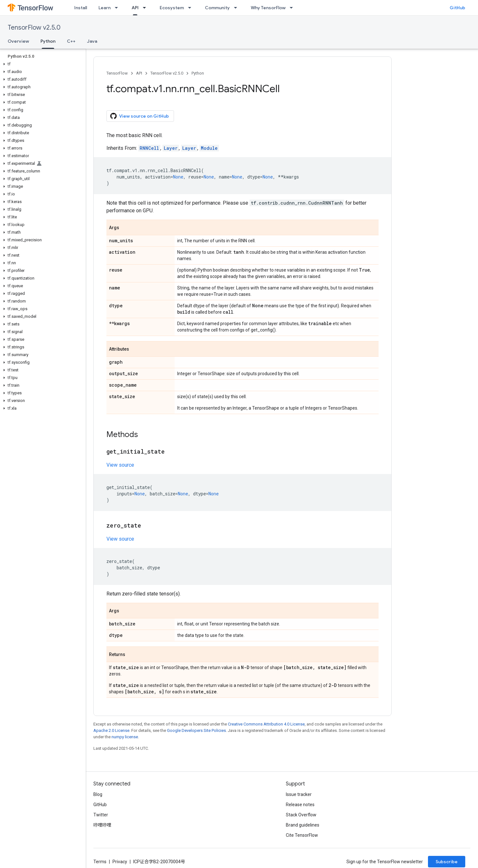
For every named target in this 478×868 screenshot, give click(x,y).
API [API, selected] (135, 8)
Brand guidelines (303, 825)
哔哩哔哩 (102, 825)
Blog (98, 794)
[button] (42, 64)
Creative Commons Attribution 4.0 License (266, 724)
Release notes (300, 805)
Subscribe (447, 862)
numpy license (125, 737)
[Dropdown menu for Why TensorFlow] (293, 8)
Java (92, 41)
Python (198, 73)
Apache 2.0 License (111, 730)
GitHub (457, 8)
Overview (18, 41)
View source (120, 465)
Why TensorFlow (268, 8)
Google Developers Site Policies (196, 730)
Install (81, 8)
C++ (71, 41)
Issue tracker (299, 794)
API (139, 73)
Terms (100, 862)
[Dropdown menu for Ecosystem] (192, 8)
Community (217, 8)
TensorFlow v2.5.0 (34, 28)
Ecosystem (172, 8)
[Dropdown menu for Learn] (118, 8)
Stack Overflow (301, 815)
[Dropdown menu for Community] (237, 8)
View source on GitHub (140, 116)
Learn (105, 8)
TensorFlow (117, 73)
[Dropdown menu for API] (146, 8)
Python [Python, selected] (48, 41)
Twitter (101, 815)
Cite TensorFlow (302, 835)
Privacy (120, 862)
